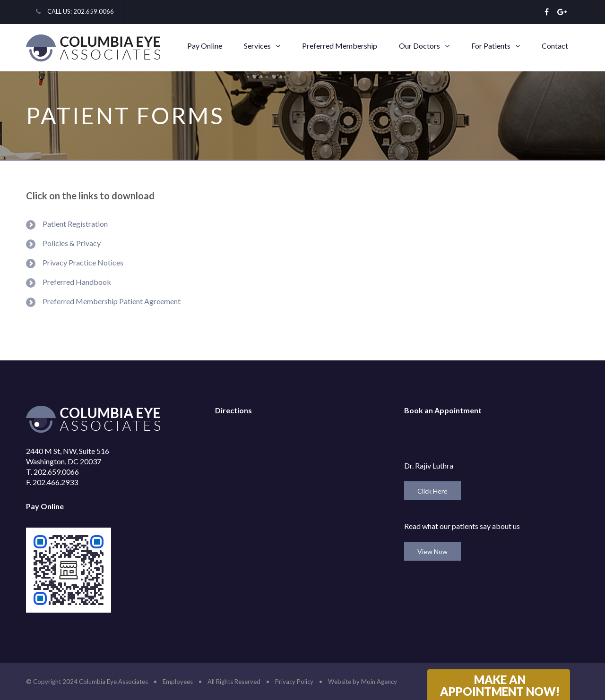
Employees (178, 682)
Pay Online (205, 46)
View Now (432, 551)
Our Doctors (419, 46)
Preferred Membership (340, 46)
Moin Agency (379, 682)
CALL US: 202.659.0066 (81, 11)
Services (257, 46)
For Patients (491, 46)
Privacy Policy (294, 682)
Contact (555, 46)
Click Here (432, 491)
